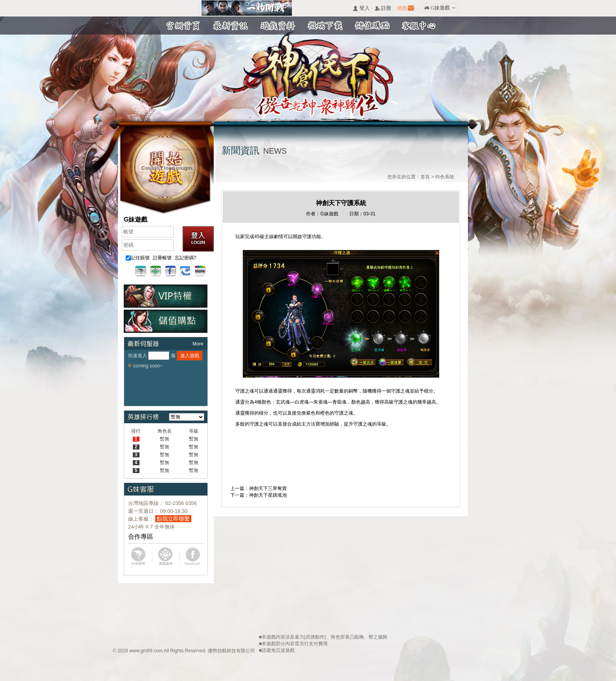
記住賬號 (138, 258)
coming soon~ (148, 366)
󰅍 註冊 (383, 8)
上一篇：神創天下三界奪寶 (258, 488)
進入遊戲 (190, 356)
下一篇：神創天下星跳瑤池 (258, 495)
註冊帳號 (162, 258)
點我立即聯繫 (173, 519)
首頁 (425, 177)
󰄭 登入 (361, 8)
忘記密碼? (186, 258)
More (198, 344)
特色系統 (445, 177)
